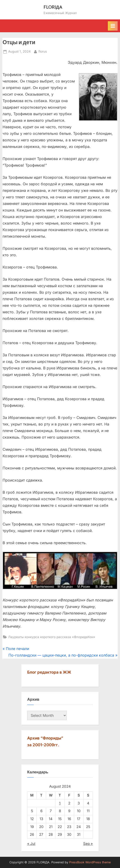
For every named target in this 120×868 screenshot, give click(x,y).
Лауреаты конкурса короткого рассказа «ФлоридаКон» (52, 637)
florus (43, 51)
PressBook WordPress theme (90, 862)
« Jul (31, 844)
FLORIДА (53, 7)
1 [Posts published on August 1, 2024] (60, 803)
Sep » (88, 844)
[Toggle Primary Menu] (113, 26)
